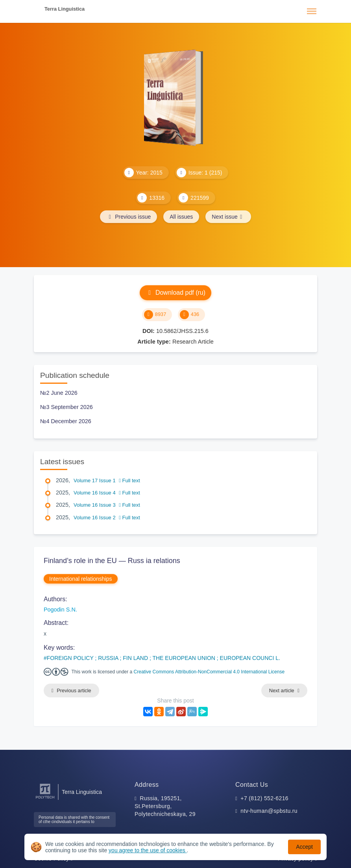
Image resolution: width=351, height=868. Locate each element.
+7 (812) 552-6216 (264, 798)
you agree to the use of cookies (148, 850)
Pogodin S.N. (60, 610)
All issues (181, 217)
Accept (304, 847)
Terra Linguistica (65, 9)
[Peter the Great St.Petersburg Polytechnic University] (45, 799)
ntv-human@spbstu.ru (269, 811)
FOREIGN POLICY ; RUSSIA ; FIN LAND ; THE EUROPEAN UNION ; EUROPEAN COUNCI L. (163, 658)
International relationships (81, 579)
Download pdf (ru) (175, 293)
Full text (129, 480)
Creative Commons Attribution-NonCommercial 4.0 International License (209, 672)
